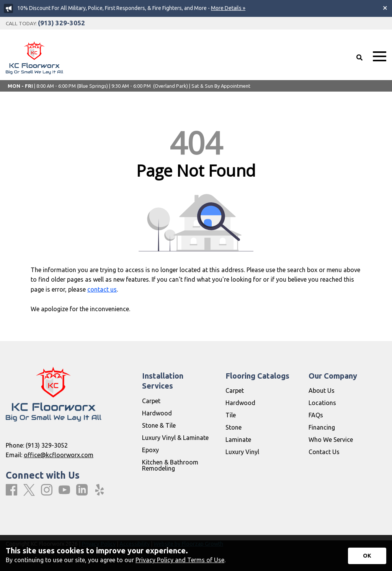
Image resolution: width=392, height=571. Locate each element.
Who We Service (331, 440)
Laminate (238, 440)
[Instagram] (47, 490)
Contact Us (324, 452)
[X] (29, 490)
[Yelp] (100, 490)
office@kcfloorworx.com (59, 455)
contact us (102, 289)
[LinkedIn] (82, 490)
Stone (234, 427)
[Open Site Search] (359, 57)
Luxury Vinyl (242, 452)
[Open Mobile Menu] (380, 57)
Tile (231, 415)
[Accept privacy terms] (367, 556)
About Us (322, 391)
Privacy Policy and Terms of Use (180, 560)
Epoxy (150, 450)
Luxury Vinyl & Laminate (175, 438)
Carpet (151, 401)
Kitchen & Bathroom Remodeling (170, 465)
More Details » (228, 8)
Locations (322, 403)
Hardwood (157, 413)
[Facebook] (11, 490)
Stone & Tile (159, 425)
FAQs (316, 415)
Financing (322, 427)
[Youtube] (64, 490)
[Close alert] (385, 8)
